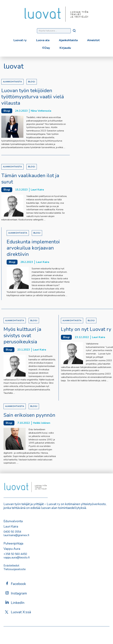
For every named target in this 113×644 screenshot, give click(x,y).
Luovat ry (20, 40)
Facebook (15, 584)
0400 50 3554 (12, 532)
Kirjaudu (65, 48)
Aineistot (93, 40)
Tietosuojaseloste (15, 569)
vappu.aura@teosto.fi (17, 558)
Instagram (16, 593)
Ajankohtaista (68, 40)
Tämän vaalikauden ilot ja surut (30, 179)
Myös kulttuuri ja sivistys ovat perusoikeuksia (22, 335)
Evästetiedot (11, 566)
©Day (46, 48)
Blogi (32, 82)
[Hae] (74, 32)
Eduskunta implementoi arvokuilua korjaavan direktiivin (33, 248)
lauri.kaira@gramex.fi (16, 535)
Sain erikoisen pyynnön (29, 415)
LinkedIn (15, 603)
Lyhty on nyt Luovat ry (86, 329)
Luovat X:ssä (18, 612)
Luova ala (43, 40)
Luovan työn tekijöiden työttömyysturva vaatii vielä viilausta (33, 97)
